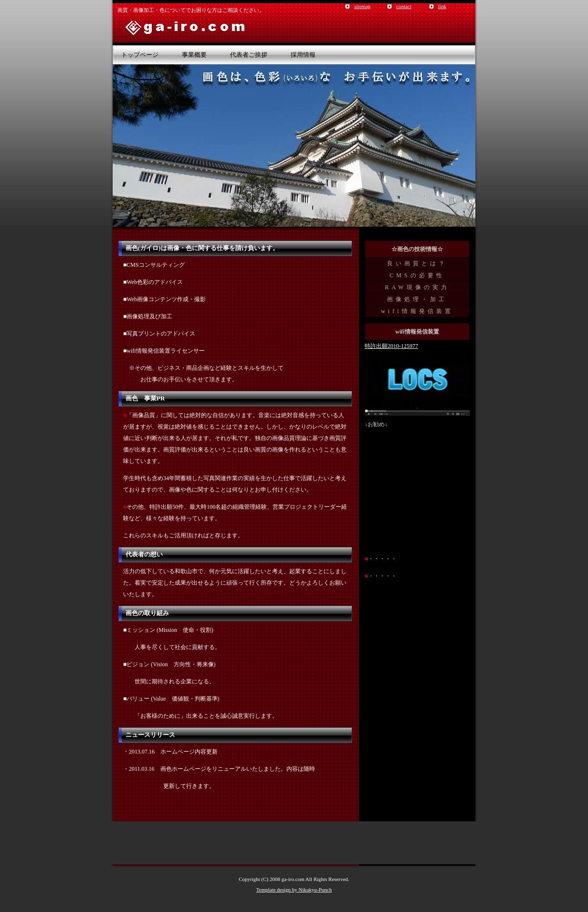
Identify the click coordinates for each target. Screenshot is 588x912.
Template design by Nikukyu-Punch (294, 890)
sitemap (362, 6)
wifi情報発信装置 (417, 311)
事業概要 (194, 55)
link (442, 6)
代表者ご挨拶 (249, 55)
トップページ (140, 55)
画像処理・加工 (417, 299)
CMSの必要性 (417, 275)
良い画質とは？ (417, 263)
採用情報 (303, 55)
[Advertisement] (294, 843)
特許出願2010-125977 (391, 346)
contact (404, 6)
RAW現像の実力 (417, 287)
